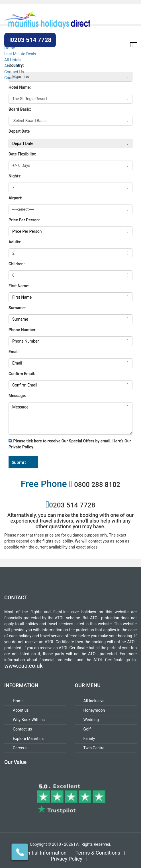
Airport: (15, 198)
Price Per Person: (24, 220)
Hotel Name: (20, 87)
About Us (12, 66)
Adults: (15, 242)
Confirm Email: (22, 374)
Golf (87, 729)
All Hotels (13, 60)
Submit (19, 462)
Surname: (17, 308)
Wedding (91, 720)
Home (10, 48)
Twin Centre (94, 748)
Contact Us (14, 72)
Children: (17, 264)
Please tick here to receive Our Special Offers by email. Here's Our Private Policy (70, 444)
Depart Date (19, 131)
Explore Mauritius (28, 738)
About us (21, 710)
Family (89, 738)
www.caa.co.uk (23, 666)
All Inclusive (94, 701)
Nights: (15, 176)
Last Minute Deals (20, 54)
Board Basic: (20, 109)
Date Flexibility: (22, 154)
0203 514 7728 (30, 40)
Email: (14, 352)
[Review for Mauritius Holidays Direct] (70, 798)
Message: (17, 396)
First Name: (19, 286)
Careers (11, 78)
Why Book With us (29, 720)
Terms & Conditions (98, 853)
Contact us (22, 729)
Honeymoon (94, 710)
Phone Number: (23, 330)
